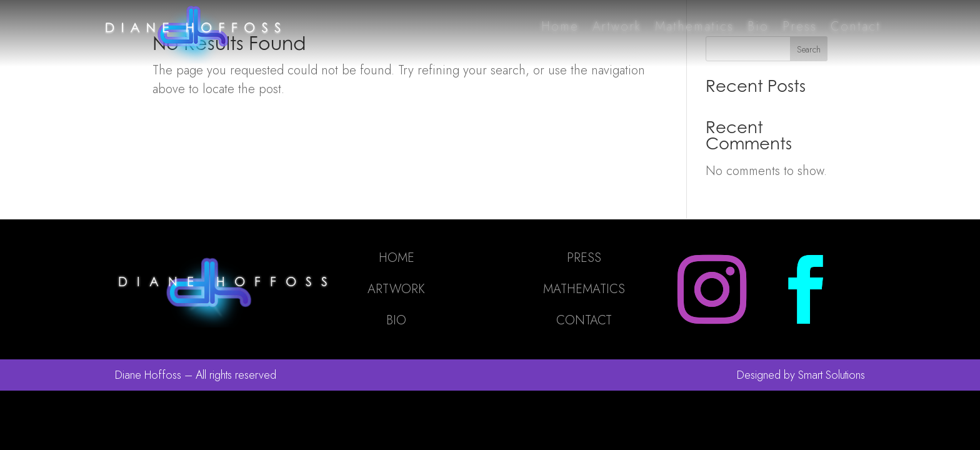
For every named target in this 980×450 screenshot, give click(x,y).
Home (560, 27)
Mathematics (694, 27)
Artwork (617, 27)
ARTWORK (396, 289)
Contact (856, 27)
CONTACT (584, 320)
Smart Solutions (832, 375)
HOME (397, 258)
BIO (396, 320)
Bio (758, 27)
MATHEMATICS (584, 289)
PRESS (584, 258)
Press (800, 27)
